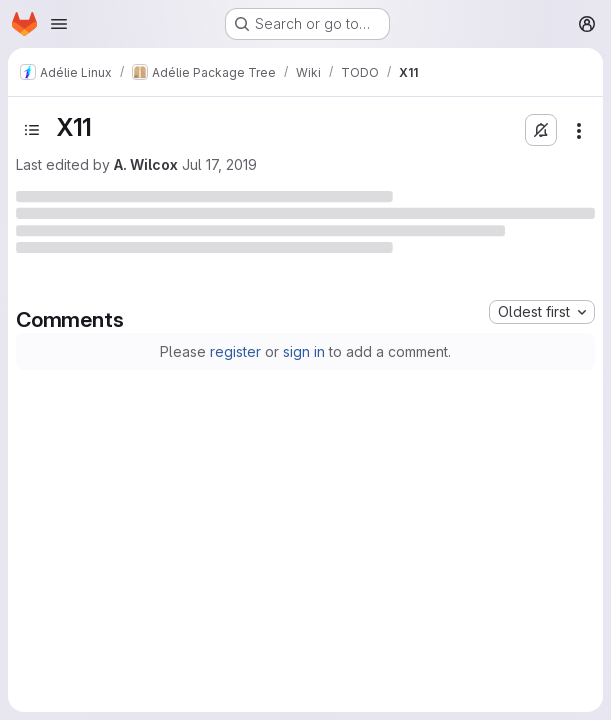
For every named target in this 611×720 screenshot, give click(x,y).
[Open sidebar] (32, 130)
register (235, 351)
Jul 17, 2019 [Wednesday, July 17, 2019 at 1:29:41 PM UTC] (219, 164)
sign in (304, 351)
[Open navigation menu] (59, 24)
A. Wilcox (146, 164)
